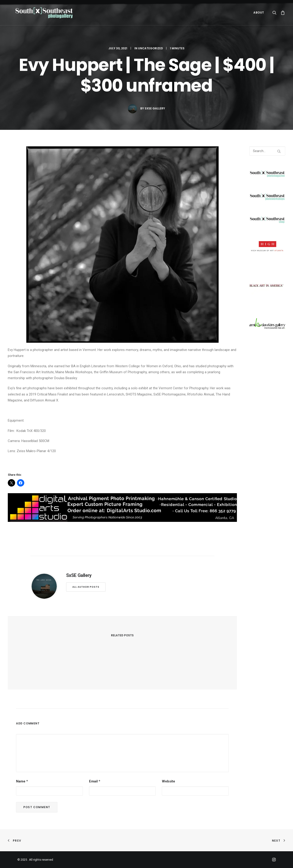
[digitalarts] (122, 521)
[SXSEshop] (267, 223)
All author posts (86, 587)
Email (95, 781)
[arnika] (267, 328)
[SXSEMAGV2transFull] (267, 176)
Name (22, 781)
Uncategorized (151, 48)
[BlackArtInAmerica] (266, 302)
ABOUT (259, 15)
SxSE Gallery (155, 108)
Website (168, 781)
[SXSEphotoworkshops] (267, 200)
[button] (275, 15)
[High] (267, 252)
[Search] (267, 151)
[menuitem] (257, 15)
